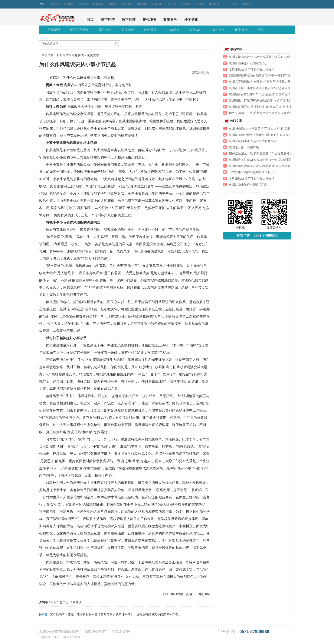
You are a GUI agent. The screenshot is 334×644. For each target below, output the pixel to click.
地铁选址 (127, 4)
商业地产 (128, 30)
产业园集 (200, 4)
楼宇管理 (241, 30)
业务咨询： (244, 632)
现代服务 (150, 20)
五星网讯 (54, 30)
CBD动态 (173, 30)
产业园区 (150, 30)
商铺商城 (156, 4)
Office (262, 30)
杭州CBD (196, 30)
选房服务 (219, 30)
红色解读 (78, 55)
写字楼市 (105, 30)
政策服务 (170, 20)
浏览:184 (204, 594)
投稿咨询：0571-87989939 (257, 236)
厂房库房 (171, 4)
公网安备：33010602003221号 (60, 637)
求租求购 (142, 4)
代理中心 (84, 4)
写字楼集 (185, 4)
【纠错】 (127, 614)
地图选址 (113, 4)
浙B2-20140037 (95, 631)
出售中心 (69, 4)
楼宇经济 (214, 4)
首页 (43, 4)
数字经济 (129, 20)
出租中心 (55, 4)
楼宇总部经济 (80, 30)
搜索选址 (98, 4)
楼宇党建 (191, 20)
